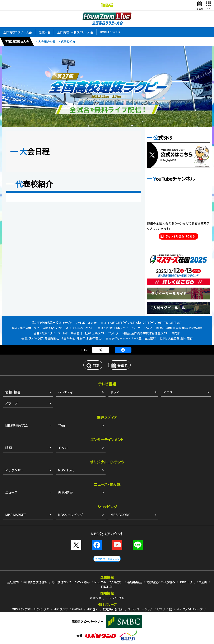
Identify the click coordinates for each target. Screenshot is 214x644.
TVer (62, 425)
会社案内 (13, 582)
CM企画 (202, 582)
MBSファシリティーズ (189, 609)
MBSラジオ (61, 609)
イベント (64, 448)
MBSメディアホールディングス (30, 609)
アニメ (168, 392)
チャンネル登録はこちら (180, 236)
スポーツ (11, 403)
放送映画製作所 (113, 609)
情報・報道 (13, 392)
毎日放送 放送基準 (35, 582)
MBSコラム (66, 470)
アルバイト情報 (115, 598)
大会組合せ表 (47, 42)
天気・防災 (65, 492)
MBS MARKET (16, 515)
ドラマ (115, 392)
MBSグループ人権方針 (109, 582)
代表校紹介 (68, 42)
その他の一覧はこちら (107, 559)
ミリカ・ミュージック (140, 609)
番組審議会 (135, 582)
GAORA (77, 609)
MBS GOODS (120, 515)
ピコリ (161, 609)
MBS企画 (92, 609)
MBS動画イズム (17, 425)
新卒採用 (96, 598)
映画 (9, 448)
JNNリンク (186, 582)
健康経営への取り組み (161, 582)
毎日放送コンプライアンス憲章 (71, 582)
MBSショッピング (70, 515)
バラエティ (65, 392)
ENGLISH (107, 587)
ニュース (11, 492)
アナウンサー (15, 470)
